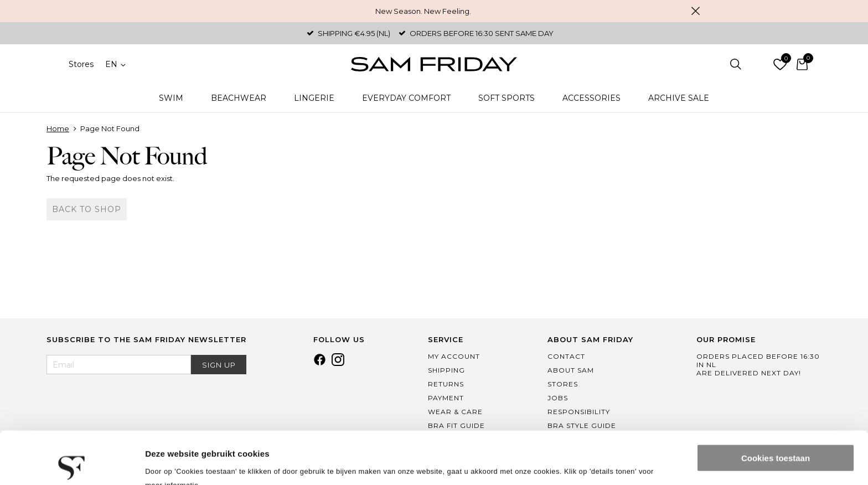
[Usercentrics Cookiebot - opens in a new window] (72, 463)
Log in (758, 64)
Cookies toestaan (776, 406)
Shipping (446, 370)
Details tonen (171, 463)
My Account (454, 356)
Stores (81, 64)
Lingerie (314, 98)
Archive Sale (679, 98)
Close (695, 11)
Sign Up (219, 365)
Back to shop (87, 209)
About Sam (571, 370)
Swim (171, 98)
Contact (566, 356)
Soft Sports (507, 98)
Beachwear (239, 98)
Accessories (591, 98)
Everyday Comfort (406, 98)
